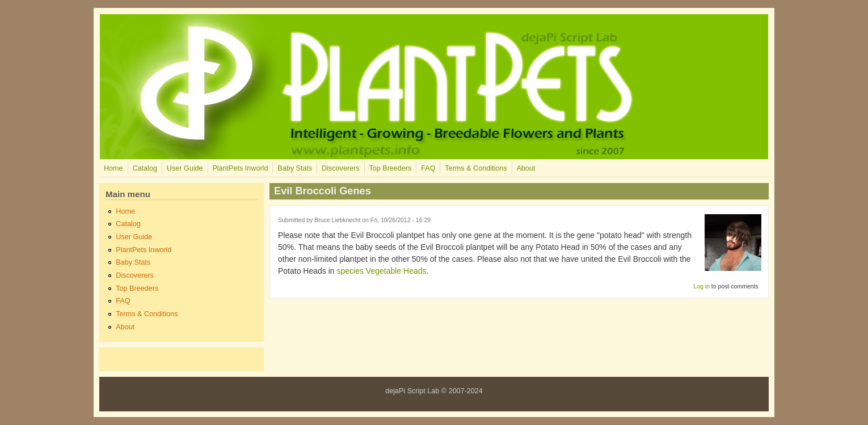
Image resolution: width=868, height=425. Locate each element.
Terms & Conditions (476, 168)
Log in (701, 286)
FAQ (428, 168)
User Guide (185, 168)
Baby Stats (295, 168)
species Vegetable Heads (382, 271)
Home (113, 168)
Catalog (144, 168)
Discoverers (340, 168)
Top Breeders (390, 168)
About (526, 168)
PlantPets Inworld (240, 168)
